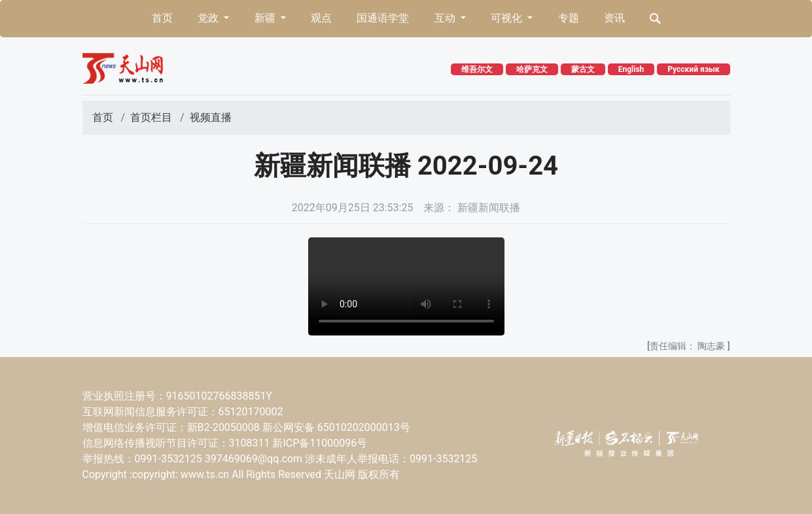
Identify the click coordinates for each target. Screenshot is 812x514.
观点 (321, 18)
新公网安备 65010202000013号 (336, 427)
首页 (162, 18)
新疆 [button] (266, 18)
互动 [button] (446, 18)
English (631, 69)
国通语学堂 (383, 18)
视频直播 (211, 117)
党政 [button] (209, 18)
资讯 (614, 18)
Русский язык (693, 69)
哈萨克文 (532, 69)
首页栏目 (151, 117)
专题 (569, 18)
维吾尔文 (477, 69)
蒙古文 (583, 69)
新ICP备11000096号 (320, 443)
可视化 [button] (508, 18)
